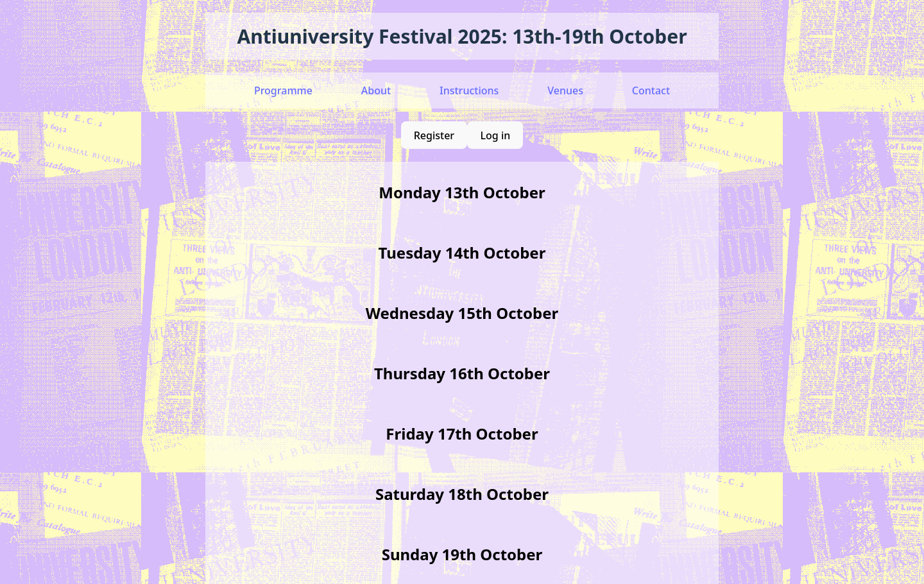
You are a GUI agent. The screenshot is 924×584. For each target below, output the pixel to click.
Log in (496, 135)
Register (434, 135)
